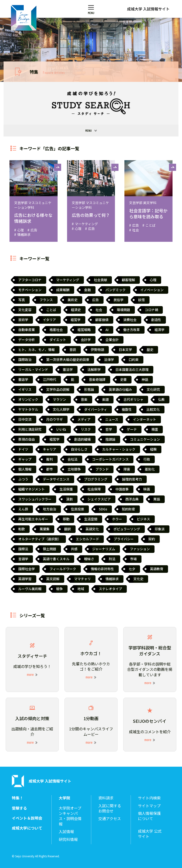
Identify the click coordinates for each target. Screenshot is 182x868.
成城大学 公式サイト (150, 834)
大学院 (64, 798)
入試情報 (66, 832)
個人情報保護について (149, 816)
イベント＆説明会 (27, 818)
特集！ (18, 798)
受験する (19, 808)
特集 (47, 72)
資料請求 (106, 798)
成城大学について (27, 828)
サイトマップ (149, 806)
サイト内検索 (149, 798)
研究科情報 (68, 839)
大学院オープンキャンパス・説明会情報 (70, 816)
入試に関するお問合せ (110, 808)
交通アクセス (110, 819)
